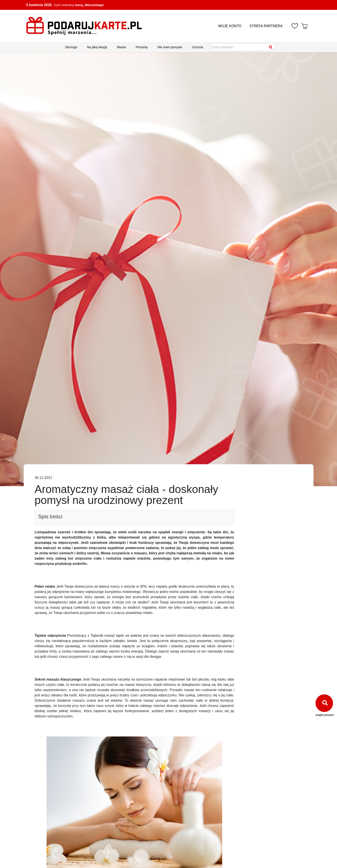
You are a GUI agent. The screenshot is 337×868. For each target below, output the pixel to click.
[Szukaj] (271, 47)
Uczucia (197, 47)
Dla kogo (71, 47)
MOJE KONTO (230, 26)
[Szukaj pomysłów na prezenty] (242, 47)
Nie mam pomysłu (170, 47)
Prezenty (142, 47)
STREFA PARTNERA (266, 26)
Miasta (121, 47)
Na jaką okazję (97, 47)
